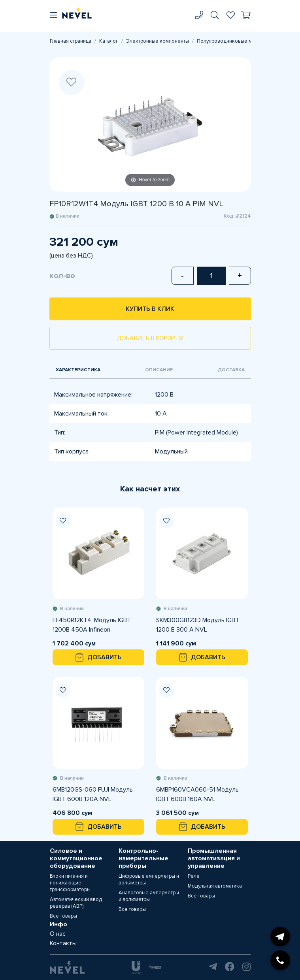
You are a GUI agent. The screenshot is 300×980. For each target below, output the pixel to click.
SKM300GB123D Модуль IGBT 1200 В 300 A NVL (198, 625)
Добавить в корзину (150, 338)
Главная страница (71, 41)
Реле (194, 876)
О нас (58, 934)
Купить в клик (150, 309)
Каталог (109, 41)
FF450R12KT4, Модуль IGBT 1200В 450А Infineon (92, 625)
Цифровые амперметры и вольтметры (149, 879)
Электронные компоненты (158, 41)
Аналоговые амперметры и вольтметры (149, 896)
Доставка (231, 370)
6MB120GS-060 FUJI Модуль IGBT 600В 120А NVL (93, 794)
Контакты (63, 943)
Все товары (63, 916)
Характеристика (78, 370)
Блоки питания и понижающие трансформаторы (70, 883)
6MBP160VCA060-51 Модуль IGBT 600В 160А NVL (197, 794)
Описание (159, 370)
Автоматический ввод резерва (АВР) (76, 903)
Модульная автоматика (215, 886)
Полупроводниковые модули (231, 41)
